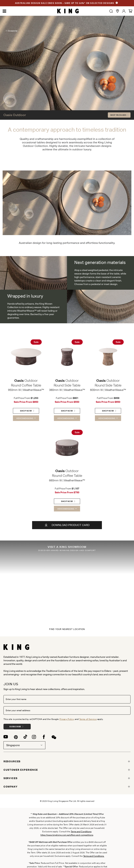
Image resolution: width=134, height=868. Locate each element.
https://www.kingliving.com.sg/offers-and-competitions (67, 835)
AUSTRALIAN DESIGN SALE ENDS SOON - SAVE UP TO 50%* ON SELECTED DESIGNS (65, 3)
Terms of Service (88, 719)
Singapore (24, 745)
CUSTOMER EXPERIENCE (21, 770)
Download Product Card (67, 525)
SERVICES (10, 778)
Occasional (12, 31)
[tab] (67, 761)
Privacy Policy (67, 719)
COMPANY (11, 787)
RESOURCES (12, 761)
